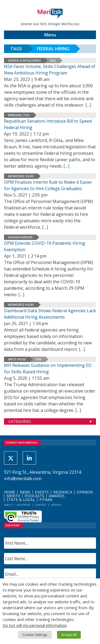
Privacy (56, 505)
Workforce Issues (21, 176)
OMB (38, 359)
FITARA (46, 500)
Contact (41, 505)
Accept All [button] (69, 635)
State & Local (21, 500)
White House (17, 359)
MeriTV (13, 496)
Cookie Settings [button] (35, 635)
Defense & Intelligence (24, 61)
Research (63, 492)
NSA (53, 61)
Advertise (24, 505)
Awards (57, 496)
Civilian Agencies (20, 237)
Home (10, 492)
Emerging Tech (19, 115)
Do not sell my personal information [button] (35, 625)
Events (42, 492)
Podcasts (34, 496)
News (25, 492)
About (8, 505)
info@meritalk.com (23, 479)
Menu (50, 35)
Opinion (85, 492)
